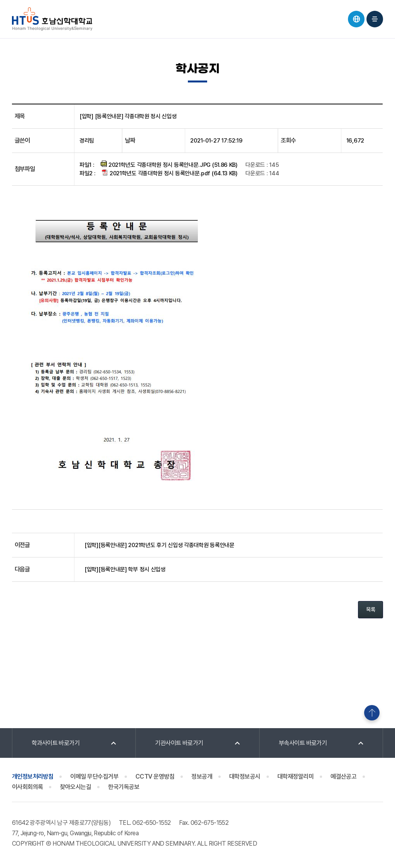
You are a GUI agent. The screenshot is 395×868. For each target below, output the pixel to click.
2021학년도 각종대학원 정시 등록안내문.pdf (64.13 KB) (170, 173)
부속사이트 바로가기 (303, 743)
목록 (371, 609)
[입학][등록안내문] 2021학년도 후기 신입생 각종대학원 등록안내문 (160, 545)
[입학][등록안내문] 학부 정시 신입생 (125, 569)
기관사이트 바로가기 (179, 743)
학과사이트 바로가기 (56, 743)
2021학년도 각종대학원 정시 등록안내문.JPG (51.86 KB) (169, 165)
